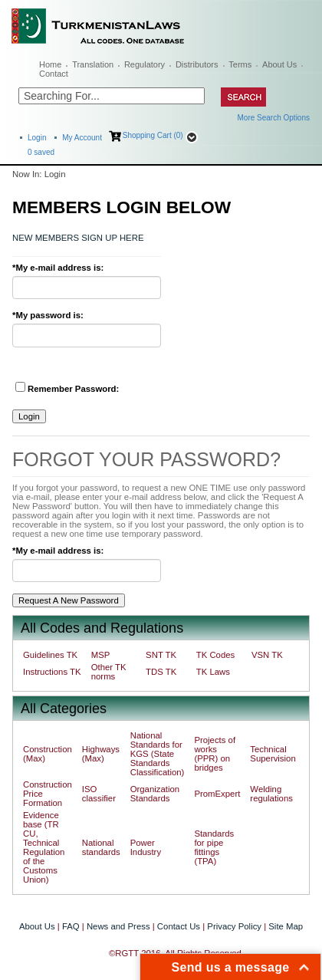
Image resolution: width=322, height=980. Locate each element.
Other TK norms (109, 672)
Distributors (197, 64)
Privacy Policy (234, 926)
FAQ (71, 926)
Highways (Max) (101, 754)
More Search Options (274, 118)
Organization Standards (155, 794)
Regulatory (145, 64)
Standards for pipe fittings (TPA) (214, 847)
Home (50, 64)
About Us (279, 64)
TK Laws (213, 672)
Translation (93, 64)
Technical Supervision (273, 754)
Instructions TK (52, 672)
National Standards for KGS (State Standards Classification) (158, 754)
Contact (54, 74)
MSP (101, 655)
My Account (82, 138)
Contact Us (179, 926)
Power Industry (146, 847)
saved (41, 152)
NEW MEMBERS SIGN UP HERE (78, 238)
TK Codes (216, 655)
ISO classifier (99, 794)
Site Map (286, 926)
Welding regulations (271, 794)
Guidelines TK (50, 655)
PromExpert (217, 794)
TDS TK (161, 672)
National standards (101, 847)
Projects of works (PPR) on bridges (215, 754)
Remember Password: (67, 388)
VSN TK (267, 655)
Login (37, 138)
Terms (240, 64)
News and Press (118, 926)
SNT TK (161, 655)
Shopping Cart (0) (153, 135)
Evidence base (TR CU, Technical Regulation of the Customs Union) (44, 847)
